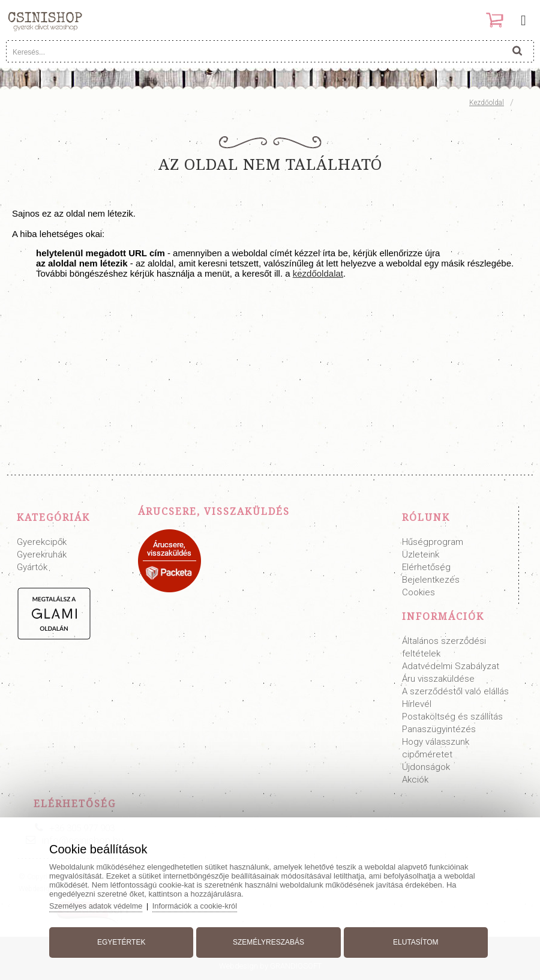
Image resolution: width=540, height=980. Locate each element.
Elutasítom (413, 940)
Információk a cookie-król (202, 903)
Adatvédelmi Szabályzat (451, 666)
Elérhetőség (426, 567)
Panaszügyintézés (439, 729)
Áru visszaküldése (438, 679)
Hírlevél (417, 704)
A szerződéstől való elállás (455, 691)
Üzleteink (421, 555)
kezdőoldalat (318, 273)
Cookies (418, 592)
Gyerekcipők (42, 542)
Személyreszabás (268, 940)
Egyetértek (124, 940)
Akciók (415, 780)
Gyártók (32, 567)
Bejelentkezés (431, 580)
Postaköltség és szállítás (452, 717)
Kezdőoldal (487, 103)
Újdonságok (426, 767)
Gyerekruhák (42, 555)
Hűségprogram (433, 542)
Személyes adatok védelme (102, 903)
